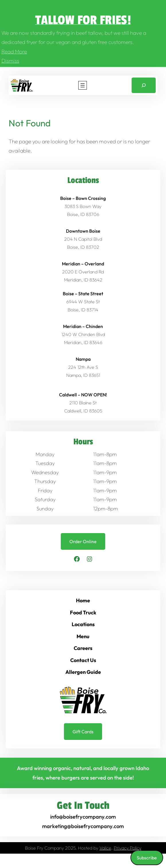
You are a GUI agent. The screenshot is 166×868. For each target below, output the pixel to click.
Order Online (83, 541)
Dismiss (10, 61)
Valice (105, 848)
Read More (14, 51)
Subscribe (147, 858)
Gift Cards (83, 732)
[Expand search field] (144, 85)
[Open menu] (83, 85)
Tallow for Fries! (83, 20)
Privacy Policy (128, 848)
